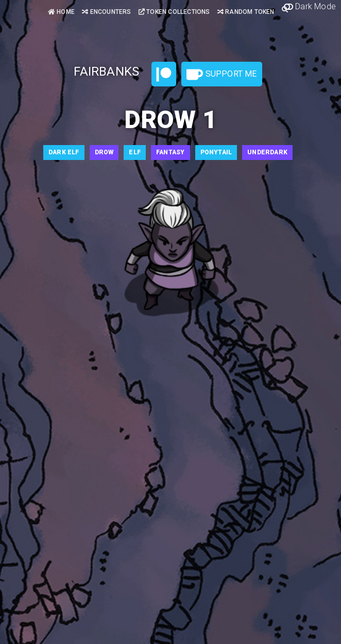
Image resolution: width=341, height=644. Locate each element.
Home (61, 12)
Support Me (221, 75)
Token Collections (174, 12)
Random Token (246, 12)
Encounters (106, 12)
